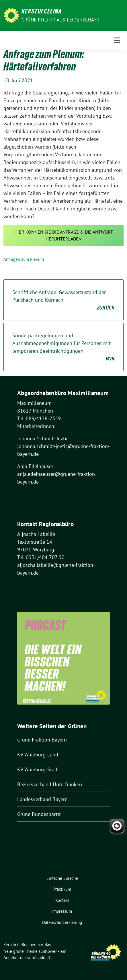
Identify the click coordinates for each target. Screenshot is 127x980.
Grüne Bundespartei (39, 814)
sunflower (48, 951)
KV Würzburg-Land (38, 755)
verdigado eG (39, 958)
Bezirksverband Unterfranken (50, 784)
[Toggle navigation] (117, 40)
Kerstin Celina (42, 12)
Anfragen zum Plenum (24, 259)
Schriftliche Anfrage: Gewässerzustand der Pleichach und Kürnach (63, 300)
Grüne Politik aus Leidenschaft (60, 20)
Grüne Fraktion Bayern (42, 740)
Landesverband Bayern (42, 799)
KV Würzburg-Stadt (38, 769)
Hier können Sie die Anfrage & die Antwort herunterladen (64, 235)
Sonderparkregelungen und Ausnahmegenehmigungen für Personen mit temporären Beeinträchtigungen (63, 347)
